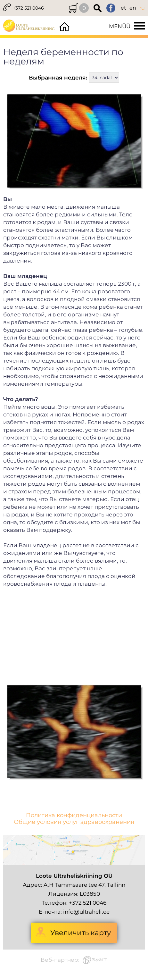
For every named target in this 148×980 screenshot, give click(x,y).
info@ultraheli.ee (86, 912)
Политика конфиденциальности (74, 815)
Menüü (120, 26)
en (133, 8)
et (123, 8)
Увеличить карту (81, 933)
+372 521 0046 (28, 8)
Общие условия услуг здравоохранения (74, 822)
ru (142, 8)
